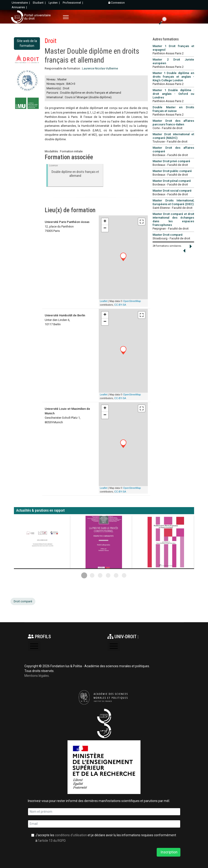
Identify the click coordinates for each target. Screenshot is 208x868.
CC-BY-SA (120, 305)
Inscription (169, 852)
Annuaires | (20, 7)
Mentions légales (37, 676)
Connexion (117, 3)
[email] (104, 824)
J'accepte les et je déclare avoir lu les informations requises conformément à (106, 838)
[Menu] (66, 17)
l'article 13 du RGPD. (52, 841)
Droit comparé (23, 601)
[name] (104, 812)
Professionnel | (73, 3)
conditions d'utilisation (71, 835)
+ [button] (105, 222)
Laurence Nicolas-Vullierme (100, 68)
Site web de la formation (27, 43)
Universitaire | (21, 3)
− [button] (105, 228)
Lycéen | (55, 3)
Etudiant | (40, 3)
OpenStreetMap (132, 301)
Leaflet (104, 301)
